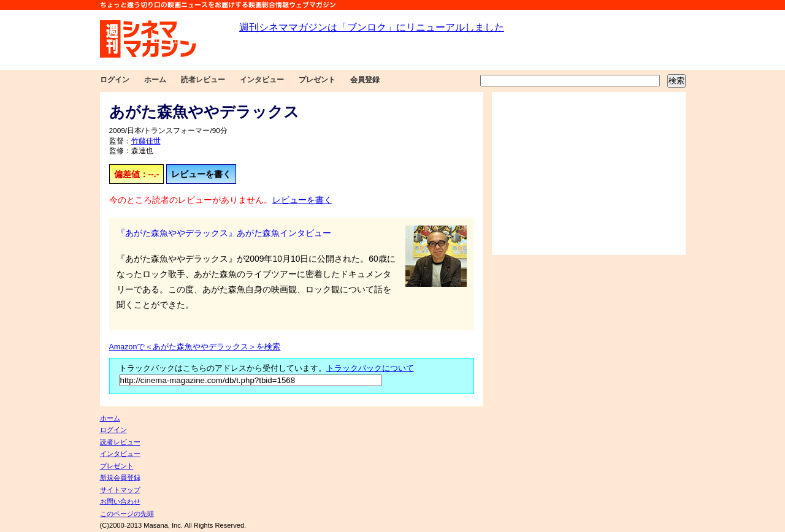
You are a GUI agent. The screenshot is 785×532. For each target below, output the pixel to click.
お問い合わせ (120, 501)
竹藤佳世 (146, 141)
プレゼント (317, 80)
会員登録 (365, 80)
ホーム (155, 80)
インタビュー (262, 80)
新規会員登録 (120, 477)
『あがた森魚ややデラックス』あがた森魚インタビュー (224, 233)
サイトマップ (120, 490)
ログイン (115, 80)
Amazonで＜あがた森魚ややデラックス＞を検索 (195, 347)
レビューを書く (201, 174)
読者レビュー (203, 80)
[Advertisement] (589, 173)
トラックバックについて (370, 368)
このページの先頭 (127, 514)
